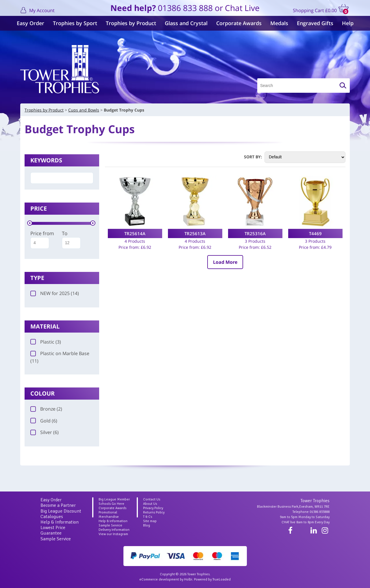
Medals (279, 23)
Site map (150, 521)
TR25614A (135, 233)
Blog (147, 525)
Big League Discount (61, 511)
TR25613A (195, 233)
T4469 (315, 233)
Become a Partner (58, 505)
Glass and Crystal (186, 23)
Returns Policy (154, 512)
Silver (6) (45, 432)
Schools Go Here (111, 504)
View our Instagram (113, 534)
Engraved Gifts (315, 23)
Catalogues (52, 517)
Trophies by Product (131, 23)
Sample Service (56, 539)
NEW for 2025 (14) (55, 293)
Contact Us (152, 499)
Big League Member (114, 499)
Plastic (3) (46, 342)
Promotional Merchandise (109, 515)
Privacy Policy (153, 508)
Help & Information (60, 522)
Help (348, 23)
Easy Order (30, 23)
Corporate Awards (239, 23)
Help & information (113, 521)
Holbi (188, 579)
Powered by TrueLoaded (212, 579)
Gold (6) (44, 421)
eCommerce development (159, 579)
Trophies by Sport (75, 23)
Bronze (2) (46, 409)
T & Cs (148, 517)
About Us (150, 504)
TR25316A (255, 233)
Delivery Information (114, 530)
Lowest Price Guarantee (53, 530)
